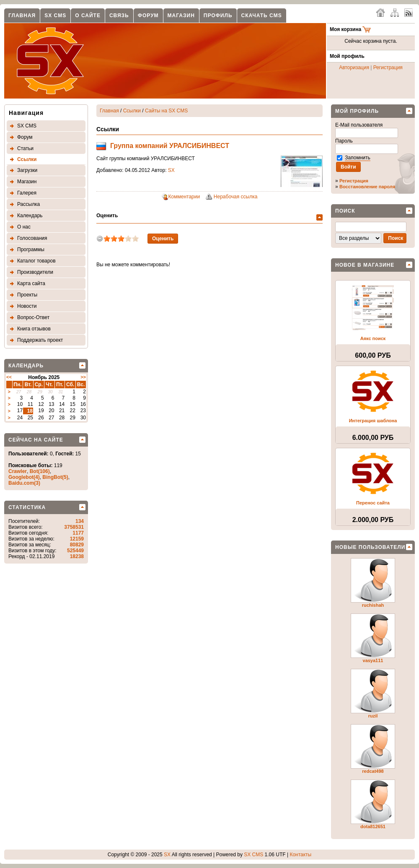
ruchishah (373, 605)
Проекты (27, 295)
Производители (35, 272)
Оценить (107, 216)
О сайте (88, 16)
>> (83, 377)
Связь (119, 16)
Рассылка (28, 204)
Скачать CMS (262, 16)
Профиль (218, 16)
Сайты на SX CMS (166, 111)
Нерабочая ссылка (236, 197)
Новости (27, 306)
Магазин (181, 16)
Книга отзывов (34, 329)
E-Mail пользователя (360, 125)
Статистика (27, 507)
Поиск (345, 211)
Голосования (32, 238)
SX (171, 170)
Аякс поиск (373, 338)
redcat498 (373, 771)
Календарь (30, 216)
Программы (31, 249)
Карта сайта (31, 283)
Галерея (27, 193)
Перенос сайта (373, 503)
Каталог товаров (36, 261)
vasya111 (373, 660)
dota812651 (373, 826)
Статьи (25, 148)
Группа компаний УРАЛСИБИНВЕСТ (170, 146)
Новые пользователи (370, 547)
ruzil (373, 716)
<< (9, 377)
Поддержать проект (40, 340)
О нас (24, 227)
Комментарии (184, 197)
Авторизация (354, 68)
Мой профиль (357, 111)
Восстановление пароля (367, 187)
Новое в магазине (365, 265)
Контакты (300, 855)
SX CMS (55, 16)
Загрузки (27, 170)
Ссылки (27, 159)
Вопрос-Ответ (33, 317)
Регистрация (388, 68)
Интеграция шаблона (373, 421)
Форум (148, 16)
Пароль (345, 141)
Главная (22, 16)
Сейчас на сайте (36, 440)
